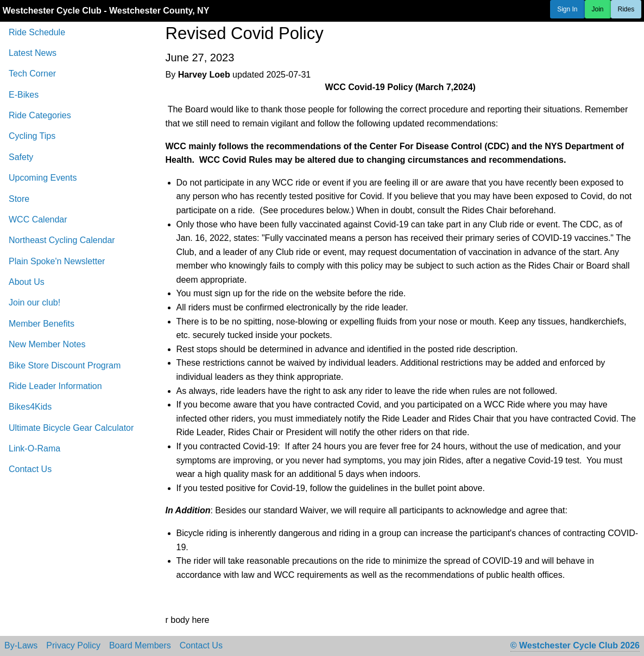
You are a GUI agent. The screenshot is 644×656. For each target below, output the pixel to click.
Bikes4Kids (30, 407)
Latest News (33, 53)
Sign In (567, 9)
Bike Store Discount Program (65, 365)
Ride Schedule (37, 32)
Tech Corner (32, 74)
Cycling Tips (32, 136)
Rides (626, 9)
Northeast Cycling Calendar (62, 240)
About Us (27, 282)
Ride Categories (40, 115)
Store (19, 199)
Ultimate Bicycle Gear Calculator (71, 428)
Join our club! (34, 302)
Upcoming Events (43, 178)
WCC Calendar (38, 219)
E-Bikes (24, 95)
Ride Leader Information (55, 386)
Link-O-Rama (34, 448)
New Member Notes (47, 344)
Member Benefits (42, 324)
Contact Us (30, 469)
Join (598, 9)
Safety (21, 157)
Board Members (140, 646)
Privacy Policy (73, 646)
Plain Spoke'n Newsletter (57, 261)
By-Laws (21, 646)
